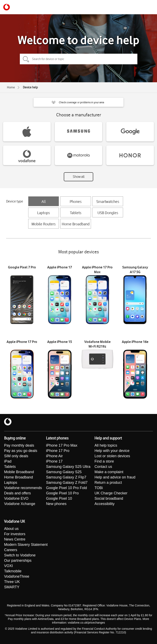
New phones (56, 504)
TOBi (99, 488)
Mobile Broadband (19, 472)
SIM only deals (16, 456)
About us (11, 529)
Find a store (104, 461)
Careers (11, 550)
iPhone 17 (54, 461)
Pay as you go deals (21, 451)
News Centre (15, 539)
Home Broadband (76, 224)
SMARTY (12, 587)
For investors (15, 534)
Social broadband (109, 498)
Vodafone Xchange (20, 504)
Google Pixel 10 (59, 498)
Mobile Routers (44, 224)
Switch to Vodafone (20, 555)
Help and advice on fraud (115, 477)
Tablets (76, 213)
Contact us (103, 467)
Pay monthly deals (19, 445)
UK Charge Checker (111, 493)
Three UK (12, 582)
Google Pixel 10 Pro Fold (66, 488)
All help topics (106, 445)
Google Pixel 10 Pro (62, 493)
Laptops (44, 213)
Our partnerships (18, 561)
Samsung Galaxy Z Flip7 (66, 477)
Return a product (108, 483)
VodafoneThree (17, 576)
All (44, 201)
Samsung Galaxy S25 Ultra (68, 467)
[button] (78, 102)
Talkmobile (13, 571)
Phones (76, 201)
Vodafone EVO (16, 498)
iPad (8, 461)
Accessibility (104, 504)
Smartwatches (108, 201)
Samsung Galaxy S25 (64, 472)
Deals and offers (17, 493)
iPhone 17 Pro (58, 451)
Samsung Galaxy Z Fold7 (67, 483)
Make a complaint (109, 472)
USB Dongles (108, 213)
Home (11, 87)
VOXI (8, 566)
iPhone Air (54, 456)
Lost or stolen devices (112, 456)
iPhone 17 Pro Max (62, 445)
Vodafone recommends (23, 488)
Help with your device (112, 451)
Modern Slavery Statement (26, 545)
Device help (30, 87)
